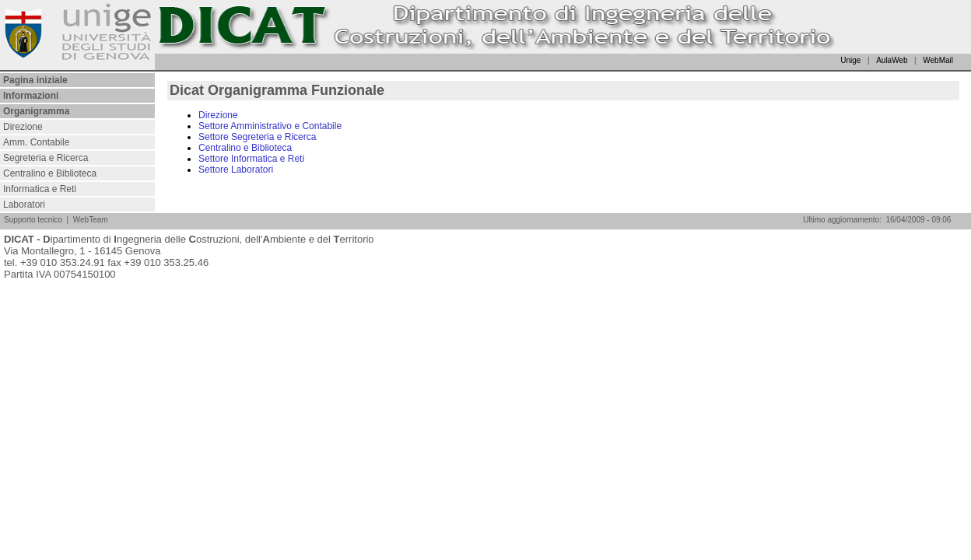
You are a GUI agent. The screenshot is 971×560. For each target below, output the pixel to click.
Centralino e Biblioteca (50, 173)
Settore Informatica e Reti (251, 159)
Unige (850, 60)
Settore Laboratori (236, 170)
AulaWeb (892, 60)
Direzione (23, 127)
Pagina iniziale (35, 80)
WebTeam (91, 220)
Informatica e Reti (40, 189)
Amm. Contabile (36, 142)
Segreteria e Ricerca (46, 158)
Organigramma (36, 111)
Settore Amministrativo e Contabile (270, 126)
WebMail (938, 60)
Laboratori (24, 205)
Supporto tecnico (33, 220)
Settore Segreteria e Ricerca (257, 137)
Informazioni (31, 96)
